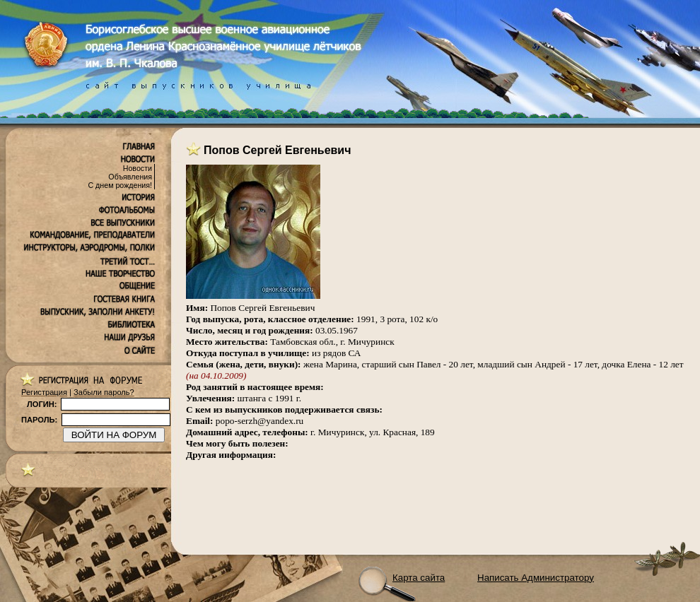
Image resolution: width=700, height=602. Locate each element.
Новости (138, 168)
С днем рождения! (120, 185)
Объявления (130, 177)
